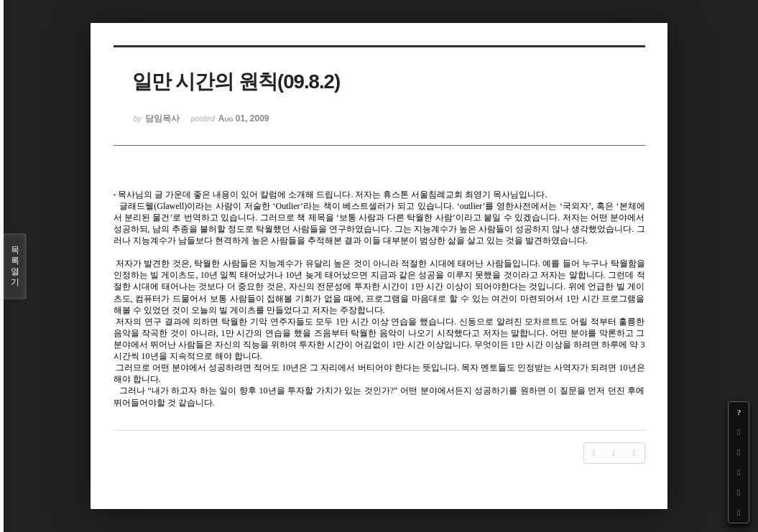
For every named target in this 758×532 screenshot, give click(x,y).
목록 (15, 266)
